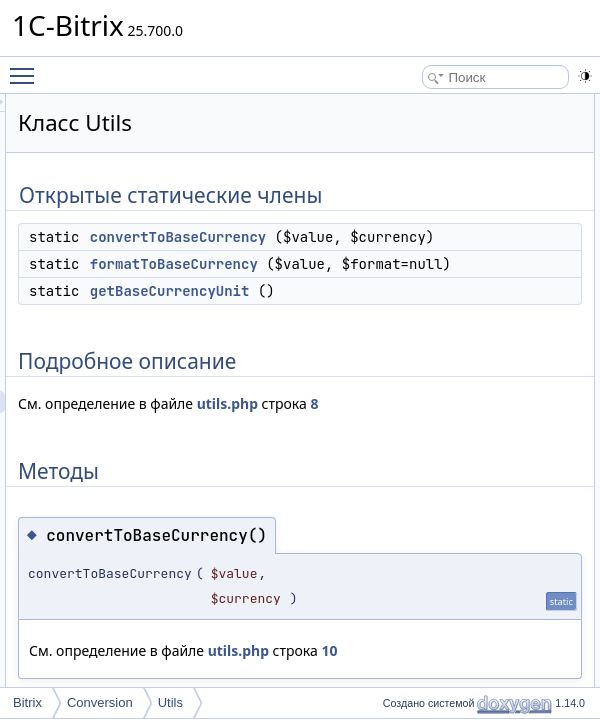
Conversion (100, 702)
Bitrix (27, 702)
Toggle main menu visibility (27, 67)
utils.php (298, 535)
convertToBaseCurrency (428, 259)
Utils (170, 702)
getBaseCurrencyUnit (420, 379)
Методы (555, 215)
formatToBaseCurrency (424, 308)
